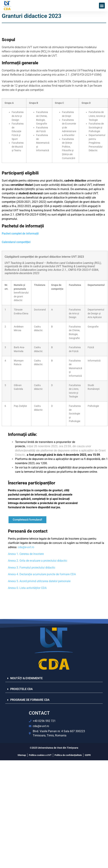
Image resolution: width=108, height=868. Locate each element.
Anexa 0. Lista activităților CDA (27, 588)
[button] (102, 6)
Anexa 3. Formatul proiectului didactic (32, 568)
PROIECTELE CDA (22, 689)
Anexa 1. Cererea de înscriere (26, 554)
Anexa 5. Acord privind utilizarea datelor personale (39, 581)
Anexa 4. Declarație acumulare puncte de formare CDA (42, 574)
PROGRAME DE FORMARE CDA (30, 700)
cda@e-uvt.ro (26, 547)
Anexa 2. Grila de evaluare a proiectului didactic (38, 561)
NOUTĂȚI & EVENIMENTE (26, 678)
